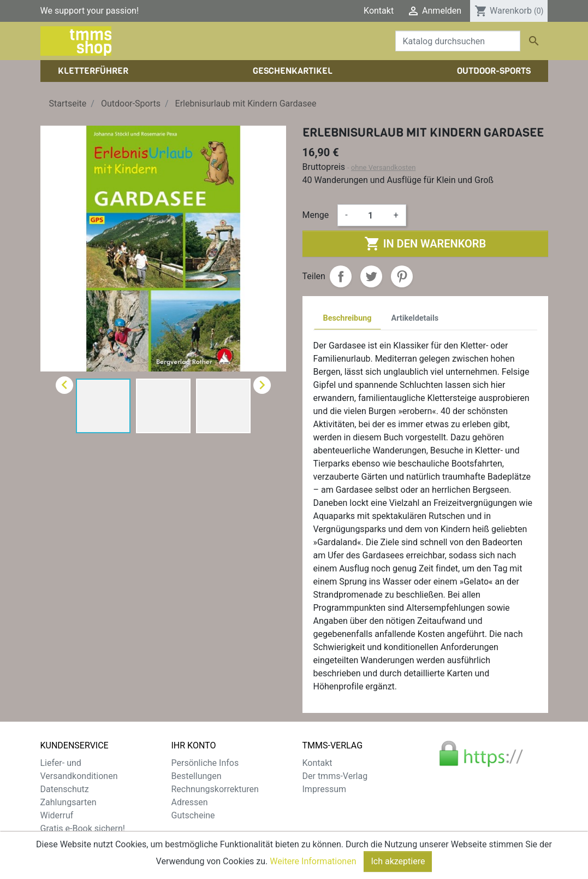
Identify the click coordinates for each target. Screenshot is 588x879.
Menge (316, 215)
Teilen (341, 276)
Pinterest (402, 276)
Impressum (325, 789)
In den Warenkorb (425, 244)
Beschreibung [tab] (348, 318)
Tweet (371, 276)
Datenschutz (65, 789)
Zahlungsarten (69, 802)
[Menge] (371, 215)
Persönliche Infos (205, 763)
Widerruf (57, 815)
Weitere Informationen (313, 870)
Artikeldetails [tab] (415, 318)
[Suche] (458, 41)
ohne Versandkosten (384, 167)
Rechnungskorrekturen (215, 789)
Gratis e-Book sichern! (83, 828)
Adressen (190, 802)
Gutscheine (193, 815)
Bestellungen (197, 776)
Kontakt (379, 11)
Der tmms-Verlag (335, 776)
